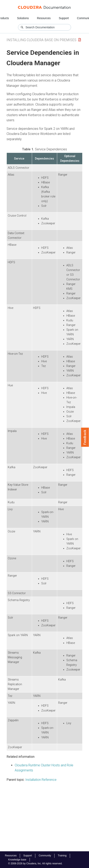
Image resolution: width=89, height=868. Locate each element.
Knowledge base (17, 860)
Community (45, 856)
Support (64, 18)
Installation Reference (41, 780)
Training (62, 856)
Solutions (23, 18)
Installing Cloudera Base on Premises (41, 40)
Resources (44, 18)
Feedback (85, 437)
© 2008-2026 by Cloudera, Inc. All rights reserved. (35, 864)
